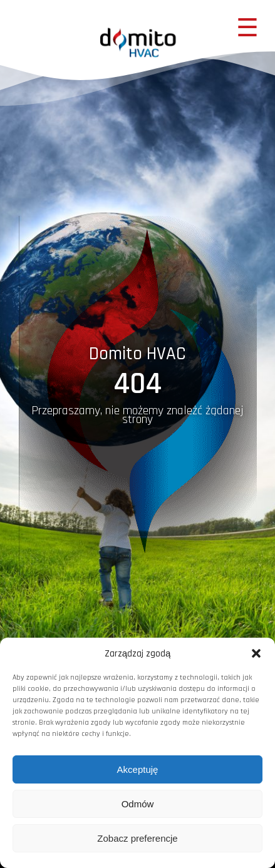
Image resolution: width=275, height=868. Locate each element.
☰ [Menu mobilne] (247, 28)
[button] (256, 653)
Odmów (138, 804)
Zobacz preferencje (137, 838)
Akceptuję (138, 769)
